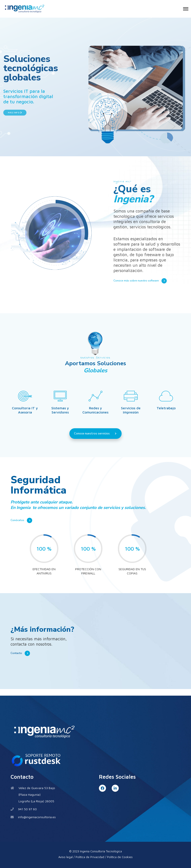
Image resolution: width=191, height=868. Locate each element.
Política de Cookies (120, 857)
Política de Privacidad (90, 857)
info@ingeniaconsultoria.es (37, 817)
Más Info (15, 104)
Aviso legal (66, 857)
